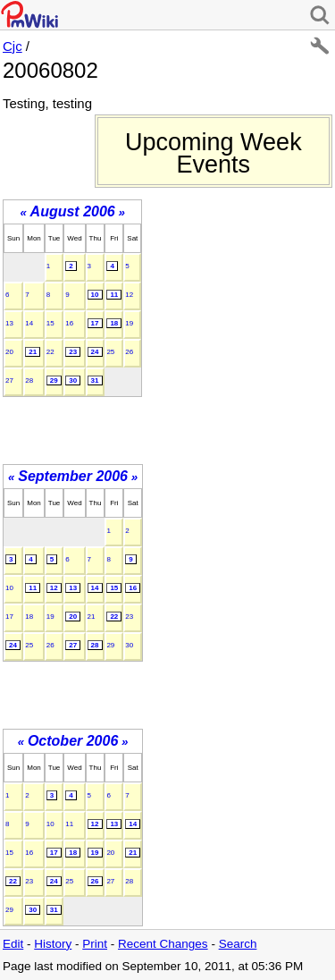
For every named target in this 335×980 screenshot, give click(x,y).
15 (50, 323)
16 (69, 323)
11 (114, 295)
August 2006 (73, 211)
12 (129, 295)
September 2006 (73, 476)
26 (129, 352)
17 (95, 323)
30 (73, 380)
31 (95, 380)
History (53, 944)
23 (73, 352)
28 (29, 380)
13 (9, 323)
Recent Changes (163, 944)
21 (33, 352)
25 (110, 352)
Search (238, 944)
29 (54, 380)
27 (9, 380)
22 (50, 352)
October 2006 (73, 741)
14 (29, 323)
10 (95, 295)
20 (9, 352)
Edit (13, 944)
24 (95, 352)
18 (114, 323)
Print (95, 944)
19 (129, 323)
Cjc (13, 46)
